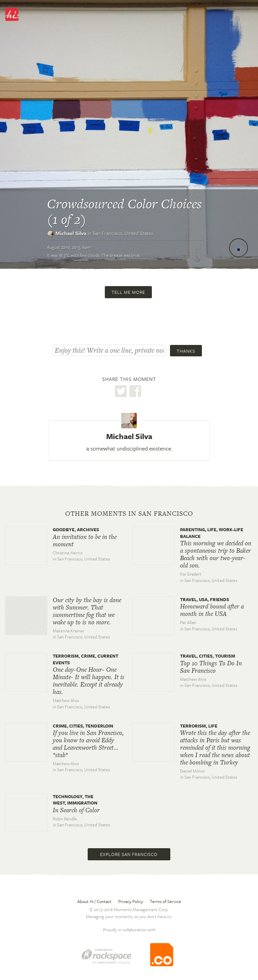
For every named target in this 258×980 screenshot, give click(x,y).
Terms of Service (165, 901)
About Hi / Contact (94, 901)
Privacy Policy (131, 901)
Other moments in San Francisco (129, 514)
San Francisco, (123, 233)
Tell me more (128, 292)
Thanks (186, 351)
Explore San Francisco (129, 854)
